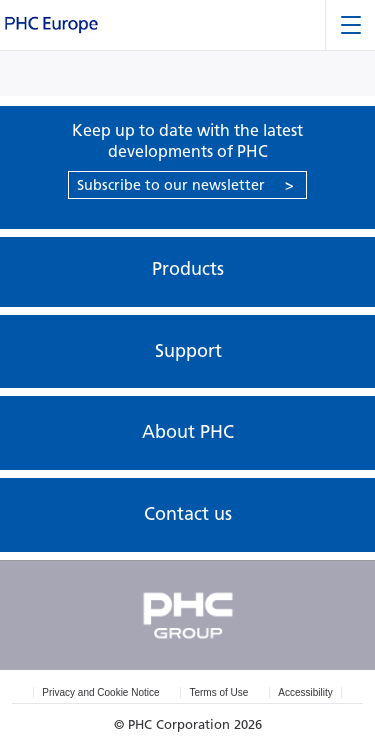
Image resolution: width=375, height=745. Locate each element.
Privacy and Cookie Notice (100, 692)
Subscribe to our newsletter (185, 185)
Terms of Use (218, 692)
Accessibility (305, 692)
